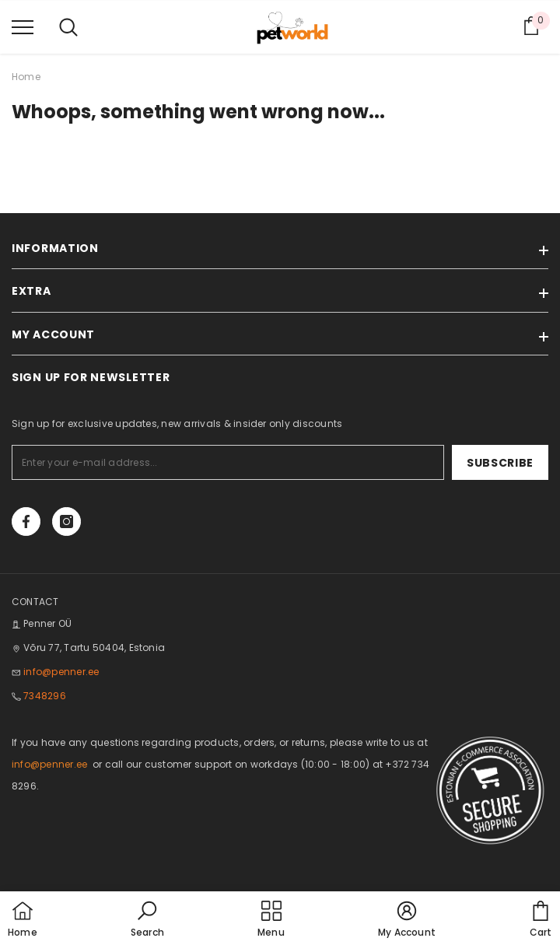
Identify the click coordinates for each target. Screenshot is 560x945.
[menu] (23, 26)
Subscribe (500, 463)
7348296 (45, 696)
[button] (147, 920)
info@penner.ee (61, 672)
